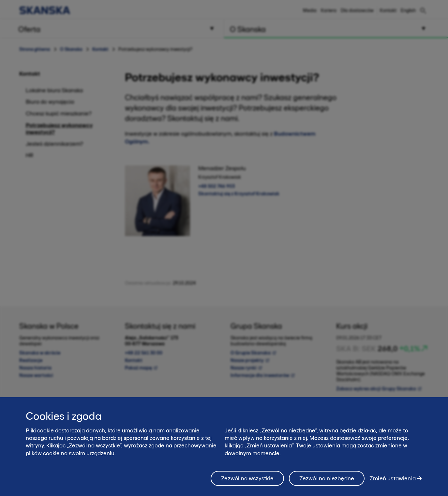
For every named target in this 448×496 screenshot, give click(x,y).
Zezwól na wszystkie (247, 482)
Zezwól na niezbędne (327, 482)
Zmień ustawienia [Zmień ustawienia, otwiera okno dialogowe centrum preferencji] (393, 482)
